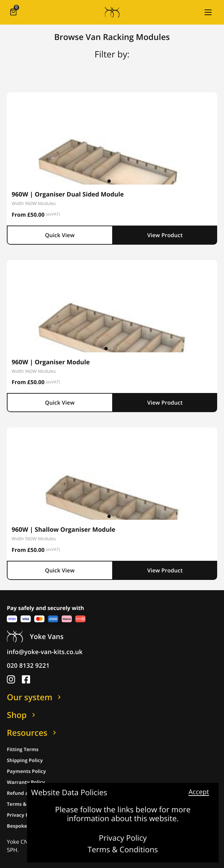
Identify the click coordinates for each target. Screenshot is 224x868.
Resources (33, 733)
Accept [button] (199, 792)
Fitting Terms (23, 750)
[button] (208, 12)
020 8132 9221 (28, 666)
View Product (165, 235)
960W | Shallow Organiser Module (63, 530)
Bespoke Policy (25, 826)
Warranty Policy (26, 782)
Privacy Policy (123, 838)
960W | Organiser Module (51, 362)
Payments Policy (26, 771)
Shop (22, 715)
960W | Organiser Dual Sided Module (68, 194)
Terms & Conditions (123, 850)
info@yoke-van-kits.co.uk (45, 652)
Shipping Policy (25, 761)
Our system (35, 697)
